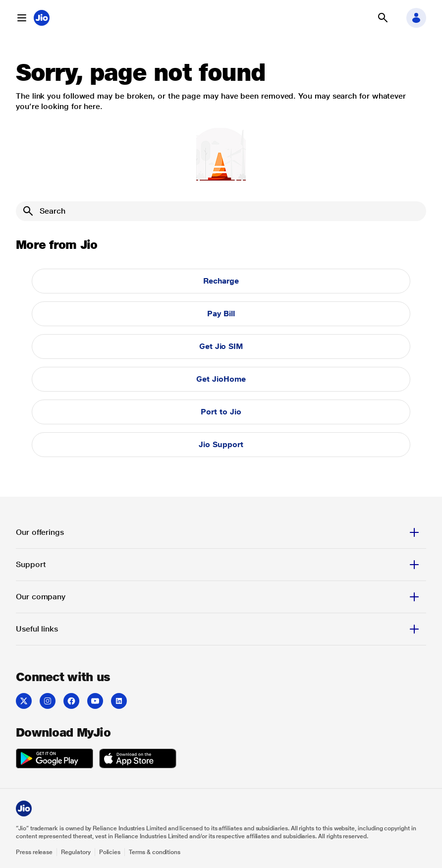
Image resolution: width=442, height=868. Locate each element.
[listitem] (24, 701)
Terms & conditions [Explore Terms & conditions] (155, 852)
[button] (22, 18)
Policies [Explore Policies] (110, 852)
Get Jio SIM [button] (221, 346)
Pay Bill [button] (221, 314)
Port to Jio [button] (221, 412)
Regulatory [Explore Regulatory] (76, 852)
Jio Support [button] (221, 444)
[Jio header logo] (42, 18)
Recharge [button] (221, 281)
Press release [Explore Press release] (34, 852)
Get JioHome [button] (221, 379)
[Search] (221, 211)
